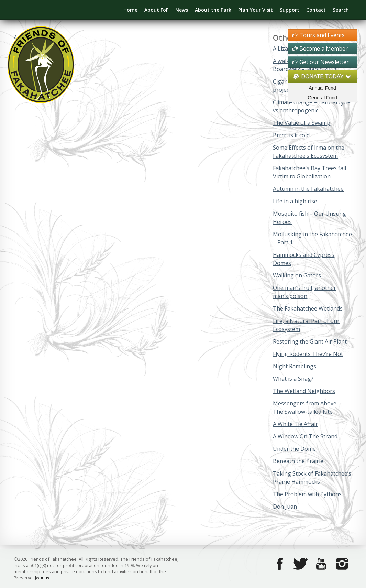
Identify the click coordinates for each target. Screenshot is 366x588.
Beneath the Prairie (298, 461)
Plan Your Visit (256, 10)
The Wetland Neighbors (304, 391)
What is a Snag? (293, 379)
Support (290, 10)
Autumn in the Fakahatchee (308, 189)
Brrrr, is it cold (291, 135)
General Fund (322, 98)
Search (341, 10)
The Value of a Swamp (302, 123)
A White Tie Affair (295, 424)
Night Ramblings (295, 366)
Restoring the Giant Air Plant (310, 341)
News (182, 10)
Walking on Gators (297, 275)
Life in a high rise (295, 201)
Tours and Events (319, 35)
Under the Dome (294, 449)
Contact (316, 10)
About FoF (156, 10)
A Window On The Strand (305, 436)
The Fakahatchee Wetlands (308, 308)
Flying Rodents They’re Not (308, 354)
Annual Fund (322, 88)
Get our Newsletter (321, 62)
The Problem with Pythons (307, 494)
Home (130, 10)
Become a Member (320, 48)
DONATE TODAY (322, 77)
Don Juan (285, 507)
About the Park (213, 10)
